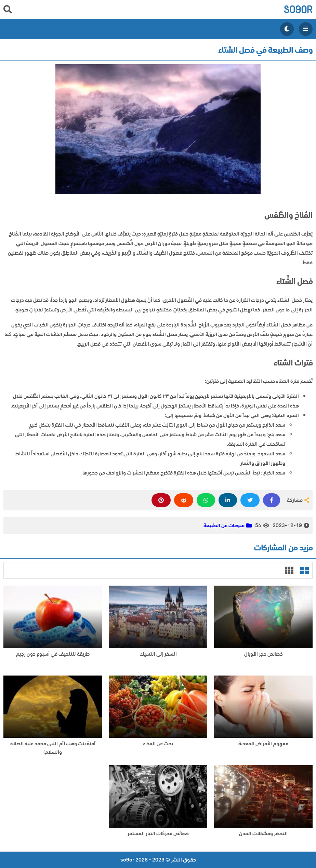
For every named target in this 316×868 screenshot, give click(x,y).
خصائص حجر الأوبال (264, 654)
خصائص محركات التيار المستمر (158, 834)
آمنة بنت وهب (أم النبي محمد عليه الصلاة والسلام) (53, 748)
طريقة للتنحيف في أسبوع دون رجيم (53, 654)
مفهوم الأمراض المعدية (263, 744)
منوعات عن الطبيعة (224, 525)
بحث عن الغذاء (158, 744)
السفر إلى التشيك (158, 654)
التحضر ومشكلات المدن (263, 834)
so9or (298, 9)
